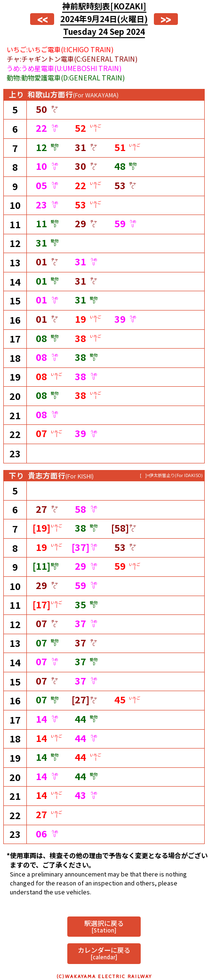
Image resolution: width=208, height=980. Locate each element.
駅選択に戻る (104, 926)
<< (42, 19)
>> (166, 19)
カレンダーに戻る (104, 953)
